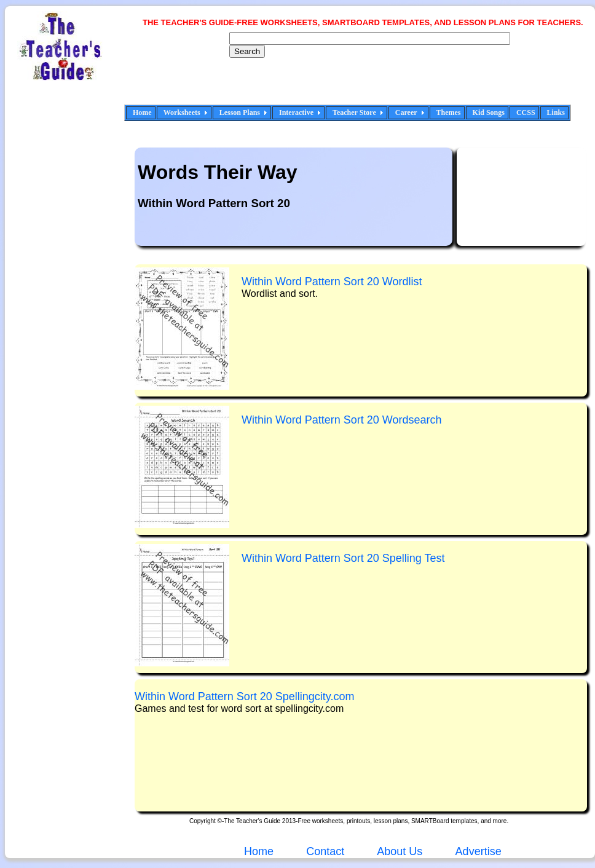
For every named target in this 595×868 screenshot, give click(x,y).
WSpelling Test (343, 558)
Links (556, 112)
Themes (449, 112)
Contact (325, 851)
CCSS (526, 112)
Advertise (479, 851)
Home (142, 112)
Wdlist (332, 282)
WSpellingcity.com (245, 696)
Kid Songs (489, 112)
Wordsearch (341, 420)
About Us (398, 851)
